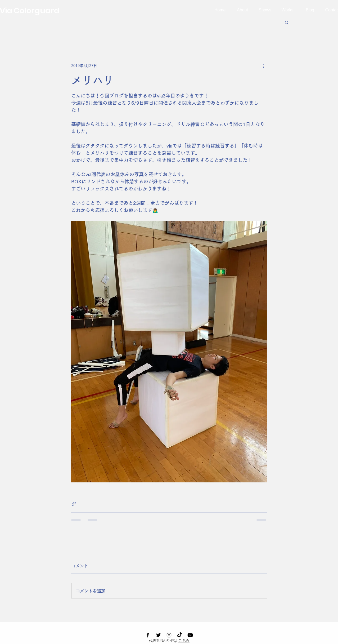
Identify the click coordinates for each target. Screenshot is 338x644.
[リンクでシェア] (74, 504)
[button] (287, 22)
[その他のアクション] (264, 66)
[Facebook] (148, 635)
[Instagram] (169, 635)
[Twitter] (158, 635)
